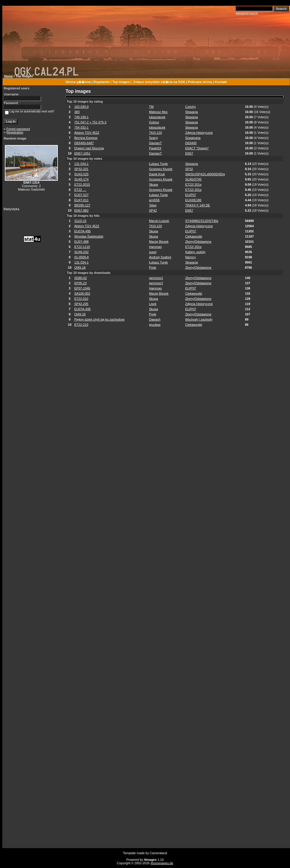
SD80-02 (80, 278)
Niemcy (191, 257)
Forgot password (18, 129)
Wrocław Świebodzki (89, 236)
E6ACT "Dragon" (197, 148)
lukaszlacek (157, 117)
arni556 (154, 200)
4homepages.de (162, 863)
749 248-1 (81, 117)
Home (8, 76)
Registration (15, 132)
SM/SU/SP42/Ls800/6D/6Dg (205, 174)
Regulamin (102, 82)
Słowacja (192, 112)
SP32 (189, 169)
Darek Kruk (157, 174)
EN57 (189, 153)
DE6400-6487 (84, 143)
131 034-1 (81, 164)
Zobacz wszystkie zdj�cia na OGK (159, 82)
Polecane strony (200, 82)
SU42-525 (81, 174)
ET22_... (80, 190)
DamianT (156, 143)
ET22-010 (81, 299)
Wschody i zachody (199, 319)
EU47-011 (81, 200)
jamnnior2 (156, 278)
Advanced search (247, 13)
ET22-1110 (82, 247)
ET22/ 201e (193, 184)
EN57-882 (81, 210)
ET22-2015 (82, 184)
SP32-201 (81, 169)
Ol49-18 (80, 268)
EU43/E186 (193, 200)
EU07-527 (81, 195)
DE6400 (191, 143)
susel (153, 252)
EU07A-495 (82, 231)
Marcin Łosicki (159, 221)
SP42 (153, 210)
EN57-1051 (82, 153)
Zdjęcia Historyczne (199, 133)
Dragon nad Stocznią (89, 148)
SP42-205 (81, 304)
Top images (121, 82)
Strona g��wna (78, 82)
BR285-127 (82, 205)
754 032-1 (81, 127)
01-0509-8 (81, 257)
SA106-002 (82, 293)
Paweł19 (155, 148)
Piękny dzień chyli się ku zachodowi (99, 319)
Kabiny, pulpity (195, 252)
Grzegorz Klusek (161, 169)
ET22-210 (81, 325)
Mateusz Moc (158, 112)
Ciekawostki (194, 236)
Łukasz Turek (158, 164)
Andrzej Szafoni (160, 257)
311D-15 (80, 221)
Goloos (154, 122)
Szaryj (153, 138)
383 (77, 112)
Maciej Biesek (159, 242)
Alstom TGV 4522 (87, 133)
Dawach (155, 319)
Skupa (153, 184)
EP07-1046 (82, 288)
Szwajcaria (193, 138)
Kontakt (221, 82)
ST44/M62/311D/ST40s (202, 221)
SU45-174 (81, 179)
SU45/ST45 (193, 179)
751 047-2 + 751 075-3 (90, 122)
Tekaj (153, 205)
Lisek (153, 304)
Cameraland (159, 853)
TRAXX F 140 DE (198, 205)
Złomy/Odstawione (198, 242)
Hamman (156, 247)
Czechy (191, 107)
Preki (153, 268)
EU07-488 (81, 242)
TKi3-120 (156, 133)
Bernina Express (86, 138)
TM (151, 107)
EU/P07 (191, 195)
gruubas (155, 325)
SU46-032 (81, 252)
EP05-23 (80, 283)
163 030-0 (81, 107)
